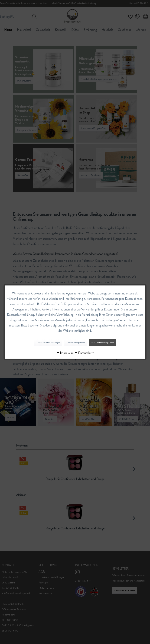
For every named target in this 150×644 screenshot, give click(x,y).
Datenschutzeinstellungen (48, 343)
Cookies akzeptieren (75, 343)
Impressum (65, 353)
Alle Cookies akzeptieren (102, 343)
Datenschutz (84, 353)
